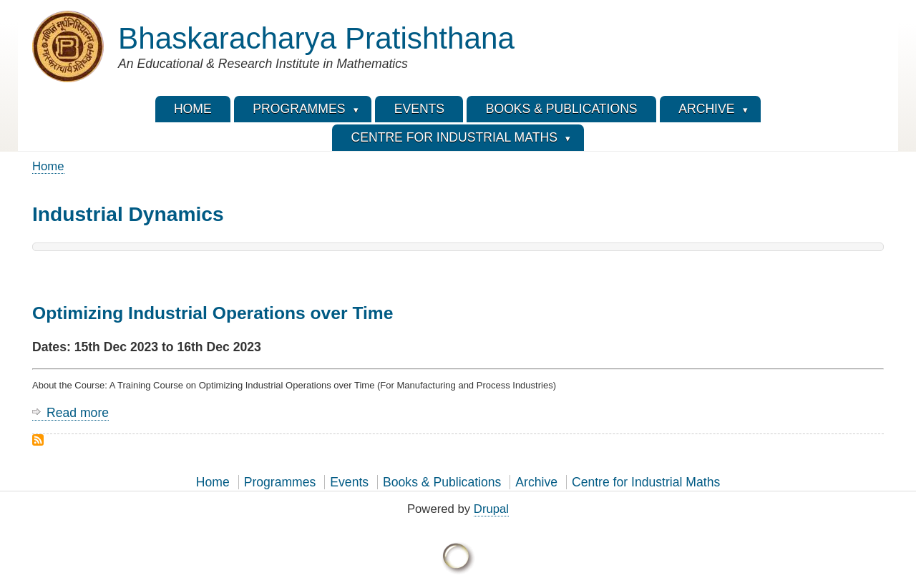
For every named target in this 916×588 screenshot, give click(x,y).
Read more (78, 413)
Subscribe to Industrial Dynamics (38, 440)
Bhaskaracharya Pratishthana (316, 38)
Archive (536, 482)
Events (349, 482)
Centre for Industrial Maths (646, 482)
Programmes (280, 482)
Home (48, 166)
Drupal (491, 509)
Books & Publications (442, 482)
